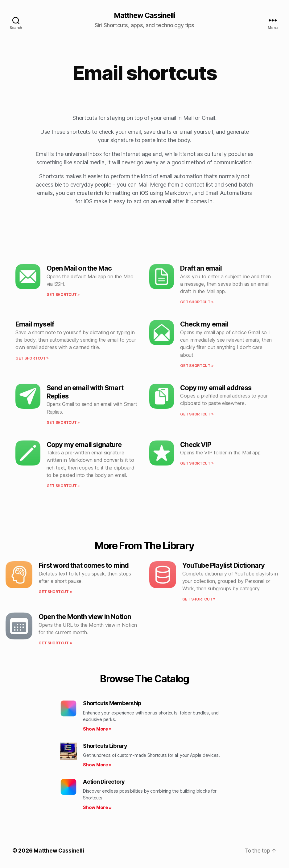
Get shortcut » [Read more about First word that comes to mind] (55, 592)
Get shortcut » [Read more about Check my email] (197, 366)
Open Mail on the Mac (79, 268)
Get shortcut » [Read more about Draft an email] (197, 302)
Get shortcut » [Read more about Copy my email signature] (63, 486)
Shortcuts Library (105, 746)
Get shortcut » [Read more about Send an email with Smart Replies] (63, 423)
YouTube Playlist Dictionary (224, 566)
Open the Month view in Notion (85, 617)
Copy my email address (216, 388)
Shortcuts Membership (112, 704)
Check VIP (196, 445)
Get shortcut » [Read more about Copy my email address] (197, 414)
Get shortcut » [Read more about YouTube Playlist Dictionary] (199, 599)
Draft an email (201, 268)
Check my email (204, 324)
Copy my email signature (84, 445)
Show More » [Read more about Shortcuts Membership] (97, 729)
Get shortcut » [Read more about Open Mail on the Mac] (63, 295)
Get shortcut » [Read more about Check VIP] (197, 463)
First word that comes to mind (84, 566)
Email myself (35, 324)
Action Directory (104, 782)
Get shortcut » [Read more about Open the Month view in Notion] (55, 643)
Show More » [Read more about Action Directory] (97, 807)
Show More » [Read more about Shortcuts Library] (97, 765)
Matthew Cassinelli (144, 15)
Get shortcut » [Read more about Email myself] (32, 358)
